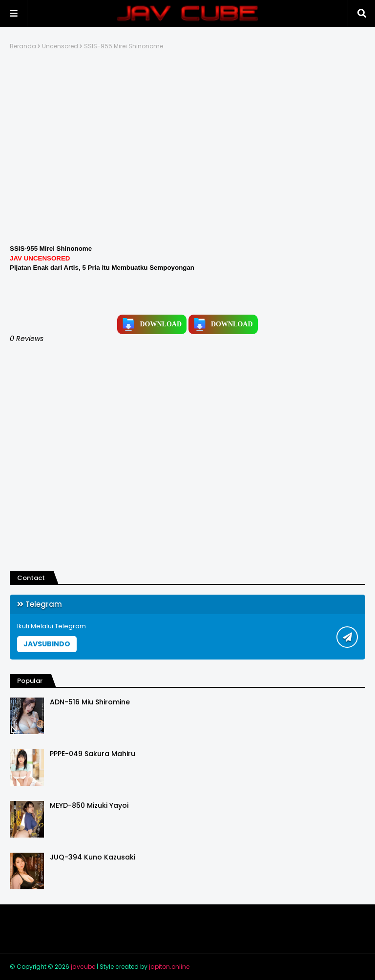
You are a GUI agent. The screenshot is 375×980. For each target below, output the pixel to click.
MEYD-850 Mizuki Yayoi (89, 806)
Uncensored (60, 46)
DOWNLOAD (152, 324)
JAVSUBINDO (47, 644)
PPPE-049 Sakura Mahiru (93, 754)
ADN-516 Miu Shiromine (90, 702)
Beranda (23, 46)
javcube (83, 967)
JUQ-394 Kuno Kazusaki (93, 857)
